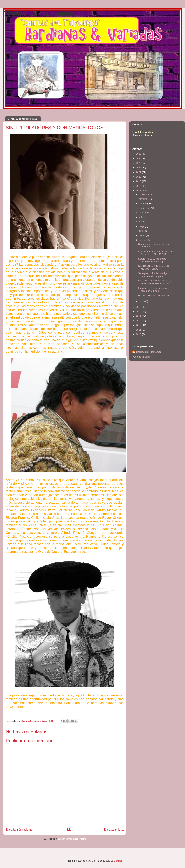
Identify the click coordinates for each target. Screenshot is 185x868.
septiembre (145, 208)
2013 (139, 321)
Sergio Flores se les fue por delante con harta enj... (152, 260)
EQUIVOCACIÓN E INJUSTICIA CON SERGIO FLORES (155, 253)
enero (142, 301)
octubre (143, 204)
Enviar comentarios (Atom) (72, 839)
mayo (142, 226)
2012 (139, 325)
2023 (139, 163)
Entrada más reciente (19, 830)
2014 (139, 316)
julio (141, 217)
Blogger (118, 861)
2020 (139, 177)
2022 (139, 168)
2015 (139, 311)
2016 (139, 307)
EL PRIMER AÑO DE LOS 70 (153, 295)
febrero (143, 240)
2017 (139, 190)
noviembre (145, 199)
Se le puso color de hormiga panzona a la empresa (153, 275)
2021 (139, 172)
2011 (139, 330)
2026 (139, 154)
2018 (139, 186)
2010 (139, 334)
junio (142, 222)
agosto (143, 213)
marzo (142, 235)
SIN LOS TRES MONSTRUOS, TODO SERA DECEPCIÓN (154, 282)
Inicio (68, 830)
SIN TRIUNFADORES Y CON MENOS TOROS (153, 267)
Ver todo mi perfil (141, 357)
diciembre (144, 194)
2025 (139, 159)
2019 (139, 181)
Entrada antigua (114, 830)
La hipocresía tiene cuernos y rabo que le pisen (153, 289)
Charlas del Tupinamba (38, 13)
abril (141, 231)
